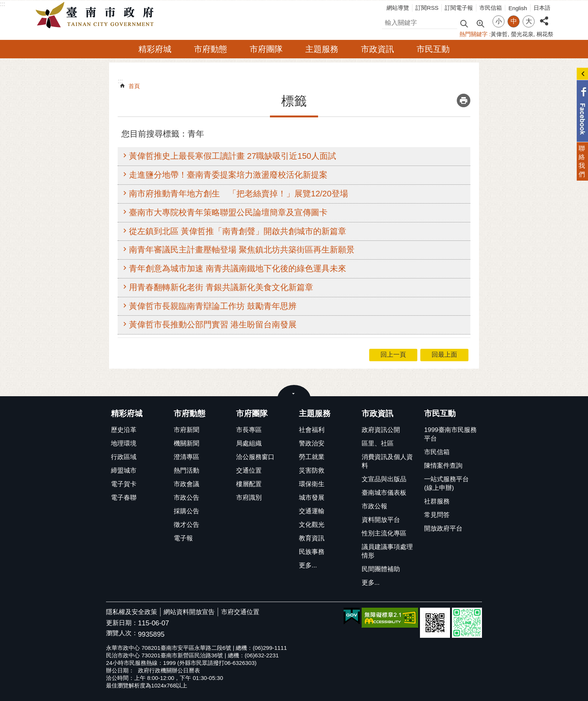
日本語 (542, 8)
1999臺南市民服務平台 (450, 434)
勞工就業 (312, 457)
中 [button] (514, 21)
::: (3, 4)
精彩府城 (155, 49)
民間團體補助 (381, 569)
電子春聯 (124, 498)
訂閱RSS (427, 8)
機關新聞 (186, 443)
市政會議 (186, 484)
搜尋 (388, 22)
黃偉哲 (499, 34)
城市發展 (312, 498)
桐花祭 (545, 34)
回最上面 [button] (444, 355)
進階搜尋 (480, 23)
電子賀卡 (124, 484)
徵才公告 (186, 525)
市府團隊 (266, 49)
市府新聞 (186, 430)
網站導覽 (398, 8)
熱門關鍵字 (474, 34)
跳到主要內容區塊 (4, 4)
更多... (308, 565)
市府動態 (211, 49)
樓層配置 (249, 484)
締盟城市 (124, 471)
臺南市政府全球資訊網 (97, 15)
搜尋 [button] (464, 23)
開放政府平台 (443, 528)
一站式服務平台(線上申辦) (446, 484)
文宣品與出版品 (384, 479)
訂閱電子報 (459, 8)
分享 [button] (544, 17)
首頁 (134, 86)
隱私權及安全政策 (132, 612)
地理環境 (124, 443)
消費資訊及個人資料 (387, 461)
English (518, 8)
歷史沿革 (124, 430)
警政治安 (312, 443)
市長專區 (249, 430)
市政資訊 (377, 49)
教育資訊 (312, 538)
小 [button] (499, 21)
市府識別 (249, 498)
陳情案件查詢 (443, 466)
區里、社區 (378, 443)
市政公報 (374, 506)
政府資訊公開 (381, 430)
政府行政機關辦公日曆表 (169, 670)
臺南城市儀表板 (384, 493)
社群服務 (437, 501)
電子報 (183, 538)
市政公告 (186, 498)
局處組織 (249, 443)
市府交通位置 (240, 612)
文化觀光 (312, 525)
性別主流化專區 (384, 533)
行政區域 (124, 457)
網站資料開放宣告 (189, 612)
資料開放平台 (381, 520)
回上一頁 (393, 355)
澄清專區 (186, 457)
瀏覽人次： (122, 633)
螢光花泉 (522, 34)
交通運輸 (312, 511)
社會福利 (312, 430)
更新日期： (122, 623)
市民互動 (433, 49)
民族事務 (312, 552)
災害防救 (312, 471)
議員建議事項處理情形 (387, 551)
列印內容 (464, 100)
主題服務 (322, 49)
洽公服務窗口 (255, 457)
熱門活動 (186, 471)
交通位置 (249, 471)
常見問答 (437, 515)
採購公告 (186, 511)
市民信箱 (491, 8)
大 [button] (529, 21)
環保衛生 (312, 484)
